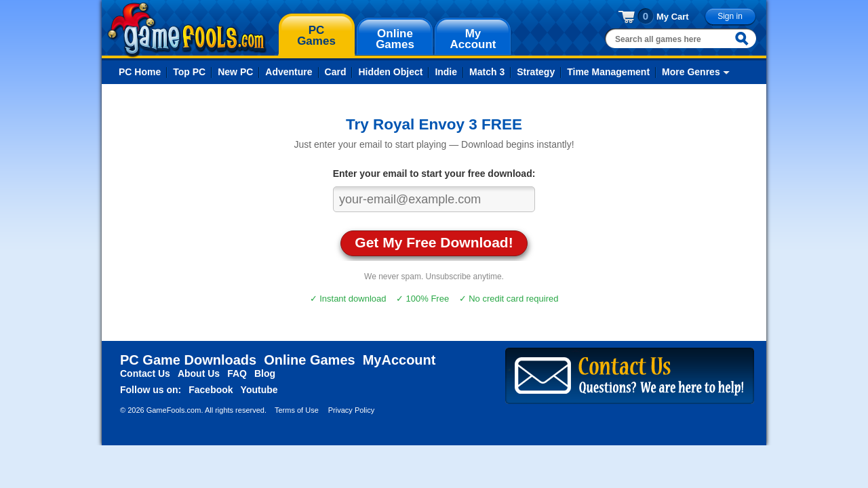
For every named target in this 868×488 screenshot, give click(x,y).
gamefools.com (187, 30)
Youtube (259, 390)
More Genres (691, 72)
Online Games (310, 360)
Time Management (608, 72)
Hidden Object (390, 72)
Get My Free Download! (434, 242)
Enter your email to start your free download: (434, 174)
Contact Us (145, 373)
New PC (235, 72)
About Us (199, 373)
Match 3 (487, 72)
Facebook (211, 390)
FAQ (237, 373)
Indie (446, 72)
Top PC (189, 72)
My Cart (673, 17)
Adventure (289, 72)
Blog (265, 373)
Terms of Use (297, 410)
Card (336, 72)
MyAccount (399, 360)
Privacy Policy (351, 410)
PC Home (140, 72)
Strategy (536, 72)
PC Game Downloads (188, 360)
